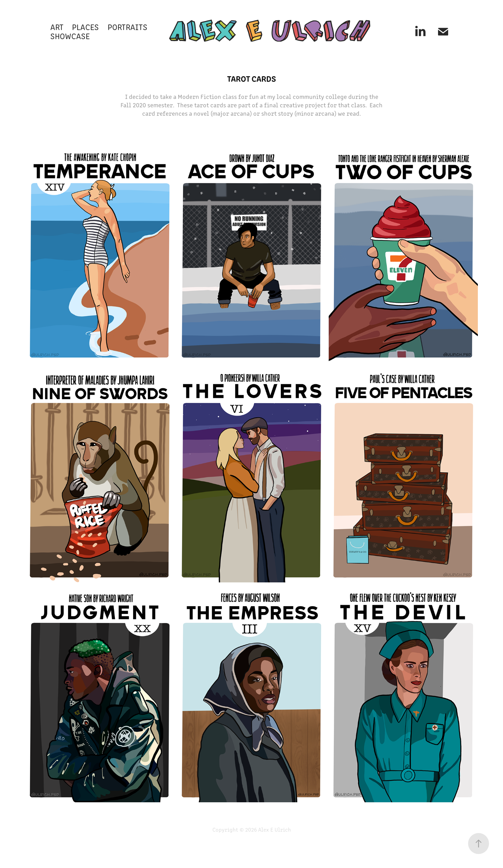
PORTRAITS (127, 27)
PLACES (85, 27)
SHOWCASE (70, 36)
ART (57, 27)
